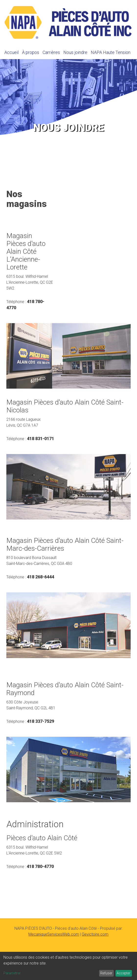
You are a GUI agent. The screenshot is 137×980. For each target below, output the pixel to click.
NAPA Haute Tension (111, 52)
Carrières (51, 52)
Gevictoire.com (95, 934)
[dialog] (68, 966)
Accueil (11, 52)
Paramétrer (12, 973)
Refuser (106, 973)
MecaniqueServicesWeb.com (54, 934)
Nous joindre (75, 52)
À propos (31, 52)
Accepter (124, 973)
